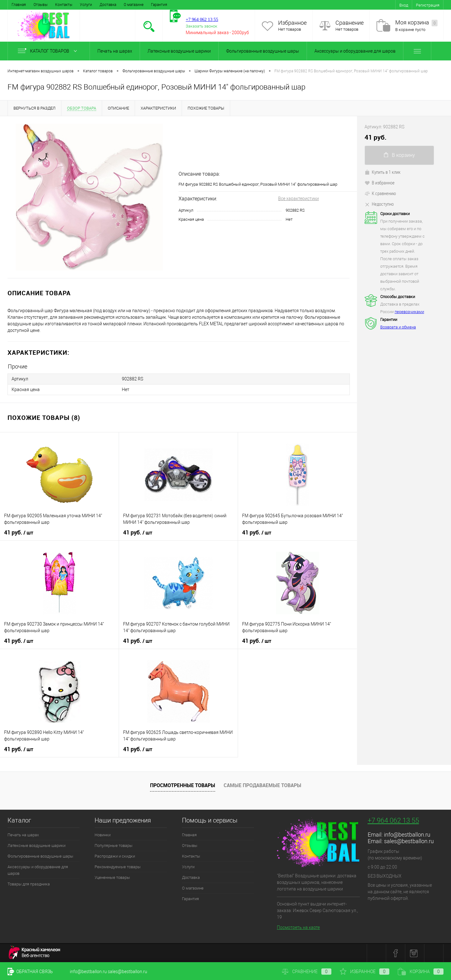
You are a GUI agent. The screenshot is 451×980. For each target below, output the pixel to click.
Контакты (64, 5)
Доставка (108, 5)
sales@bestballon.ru (409, 841)
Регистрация (428, 5)
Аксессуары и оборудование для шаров (355, 51)
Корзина (421, 972)
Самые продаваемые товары (262, 785)
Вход (404, 5)
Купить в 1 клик (383, 172)
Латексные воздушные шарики (179, 51)
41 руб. (19, 533)
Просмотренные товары (183, 785)
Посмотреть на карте (298, 927)
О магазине (134, 5)
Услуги (86, 5)
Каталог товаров (49, 51)
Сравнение (350, 23)
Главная (19, 5)
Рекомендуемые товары (118, 867)
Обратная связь (30, 972)
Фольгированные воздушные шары (263, 51)
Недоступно (379, 204)
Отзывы (41, 5)
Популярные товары (114, 846)
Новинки (103, 835)
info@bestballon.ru (407, 835)
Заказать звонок (202, 26)
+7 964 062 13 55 (393, 820)
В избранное (380, 183)
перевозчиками (409, 312)
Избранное (292, 23)
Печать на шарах (115, 51)
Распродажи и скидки (115, 856)
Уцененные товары (112, 877)
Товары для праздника (29, 884)
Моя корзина (416, 23)
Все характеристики (298, 199)
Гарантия (159, 5)
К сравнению (380, 193)
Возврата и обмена (398, 327)
